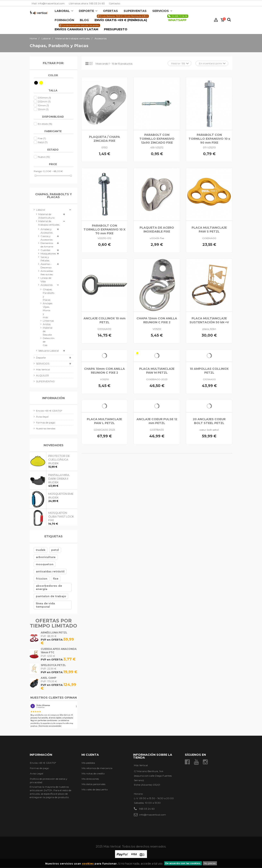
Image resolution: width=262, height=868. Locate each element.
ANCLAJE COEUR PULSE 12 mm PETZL (157, 421)
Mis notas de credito (93, 773)
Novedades (54, 445)
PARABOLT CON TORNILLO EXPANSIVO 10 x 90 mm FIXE (209, 139)
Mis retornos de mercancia (97, 768)
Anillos (46, 324)
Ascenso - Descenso (46, 266)
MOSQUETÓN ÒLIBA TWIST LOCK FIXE (61, 516)
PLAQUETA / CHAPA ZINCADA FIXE (104, 139)
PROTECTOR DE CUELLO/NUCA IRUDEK (59, 460)
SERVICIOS (43, 364)
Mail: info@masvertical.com (48, 3)
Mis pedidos (88, 763)
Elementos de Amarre (47, 245)
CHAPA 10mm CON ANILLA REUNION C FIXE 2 (104, 371)
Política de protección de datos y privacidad (49, 781)
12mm (43, 109)
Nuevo (44, 157)
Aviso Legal (37, 773)
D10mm (44, 98)
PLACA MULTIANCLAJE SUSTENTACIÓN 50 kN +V (209, 320)
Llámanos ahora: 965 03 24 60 (87, 3)
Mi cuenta (90, 755)
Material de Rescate (46, 331)
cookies (88, 863)
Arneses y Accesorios (47, 231)
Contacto (114, 3)
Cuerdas (45, 250)
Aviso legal (42, 417)
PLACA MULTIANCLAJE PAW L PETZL (104, 421)
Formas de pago (46, 423)
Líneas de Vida (46, 280)
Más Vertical (43, 369)
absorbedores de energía (49, 587)
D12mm (44, 102)
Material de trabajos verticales (49, 223)
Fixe (42, 138)
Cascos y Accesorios (47, 238)
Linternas (46, 321)
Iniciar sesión (216, 20)
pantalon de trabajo (51, 596)
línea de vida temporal (45, 605)
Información (53, 398)
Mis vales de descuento (95, 789)
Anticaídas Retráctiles (47, 273)
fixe (56, 579)
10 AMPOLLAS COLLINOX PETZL (209, 371)
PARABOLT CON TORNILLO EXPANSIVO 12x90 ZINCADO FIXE (157, 139)
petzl (55, 550)
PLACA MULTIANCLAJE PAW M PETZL (157, 371)
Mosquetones (48, 254)
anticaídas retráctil (50, 571)
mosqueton (45, 564)
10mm (43, 105)
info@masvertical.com (153, 815)
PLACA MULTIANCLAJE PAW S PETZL (209, 230)
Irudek (41, 550)
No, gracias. (210, 863)
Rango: (38, 171)
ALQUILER (42, 375)
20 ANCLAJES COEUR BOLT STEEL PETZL (209, 421)
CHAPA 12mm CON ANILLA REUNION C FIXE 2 (157, 320)
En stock (45, 124)
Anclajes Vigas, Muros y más (46, 310)
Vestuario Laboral (49, 351)
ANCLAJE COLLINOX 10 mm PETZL (104, 320)
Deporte (41, 358)
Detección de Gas (46, 342)
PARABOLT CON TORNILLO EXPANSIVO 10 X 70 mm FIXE (104, 229)
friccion (42, 579)
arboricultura (46, 557)
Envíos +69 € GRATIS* (49, 411)
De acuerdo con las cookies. (183, 863)
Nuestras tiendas (46, 428)
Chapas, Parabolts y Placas (46, 295)
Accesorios (47, 285)
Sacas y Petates (45, 259)
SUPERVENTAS (45, 381)
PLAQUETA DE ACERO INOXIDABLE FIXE (157, 230)
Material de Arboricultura (46, 216)
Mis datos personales (94, 784)
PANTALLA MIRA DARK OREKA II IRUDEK (59, 479)
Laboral (41, 210)
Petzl (43, 142)
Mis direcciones (90, 779)
